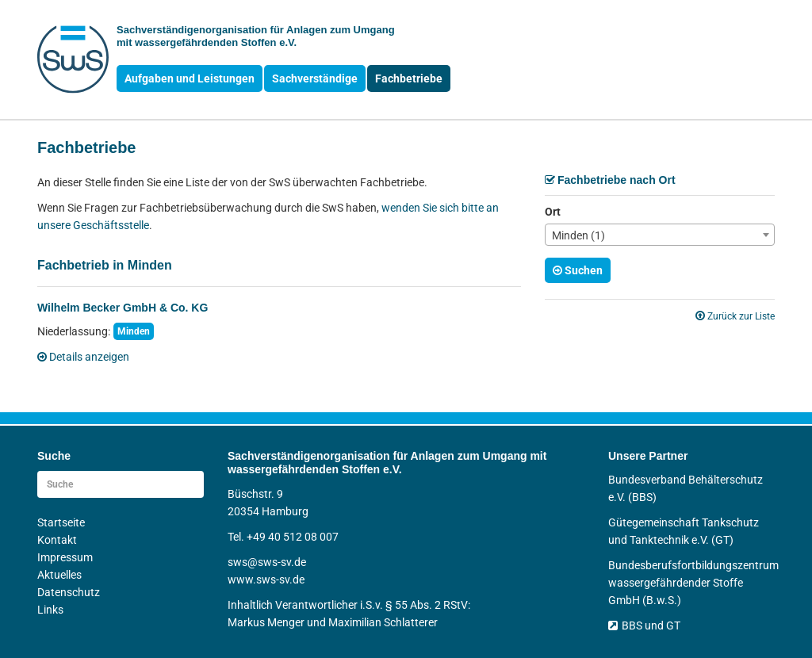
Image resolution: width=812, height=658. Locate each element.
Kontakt (57, 540)
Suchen (578, 270)
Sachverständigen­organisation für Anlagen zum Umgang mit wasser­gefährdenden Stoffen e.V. (256, 36)
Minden (134, 331)
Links (50, 610)
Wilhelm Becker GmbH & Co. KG (123, 308)
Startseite (61, 522)
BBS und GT (644, 625)
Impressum (65, 557)
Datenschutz (69, 592)
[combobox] (660, 235)
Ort (553, 212)
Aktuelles (59, 575)
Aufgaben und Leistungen (190, 78)
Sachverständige (315, 78)
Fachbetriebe (409, 78)
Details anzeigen (83, 357)
